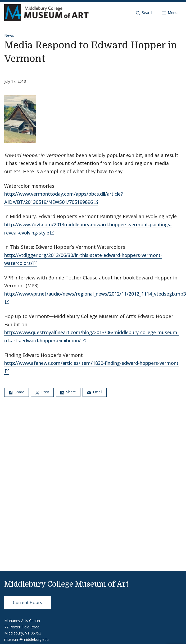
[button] (145, 13)
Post (42, 392)
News (9, 35)
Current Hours (28, 602)
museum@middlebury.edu (26, 639)
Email (95, 392)
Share (17, 392)
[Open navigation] (170, 13)
